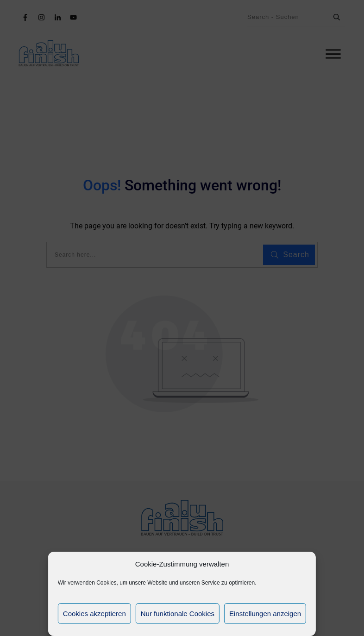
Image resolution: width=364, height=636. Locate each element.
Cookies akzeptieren (94, 614)
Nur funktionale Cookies (178, 614)
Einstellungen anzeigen (265, 614)
